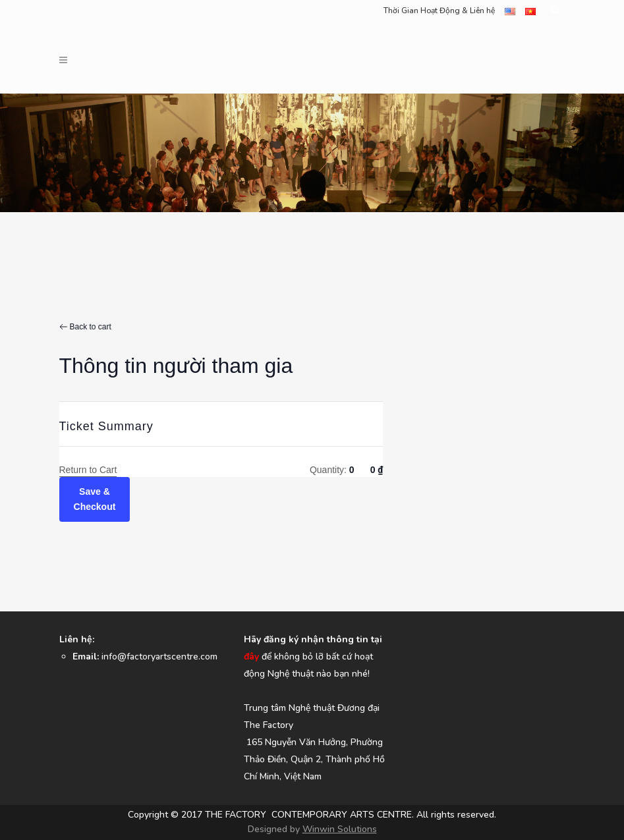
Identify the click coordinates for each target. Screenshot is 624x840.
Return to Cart (88, 470)
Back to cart (91, 327)
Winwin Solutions (340, 829)
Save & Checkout (95, 499)
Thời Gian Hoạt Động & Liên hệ (439, 11)
